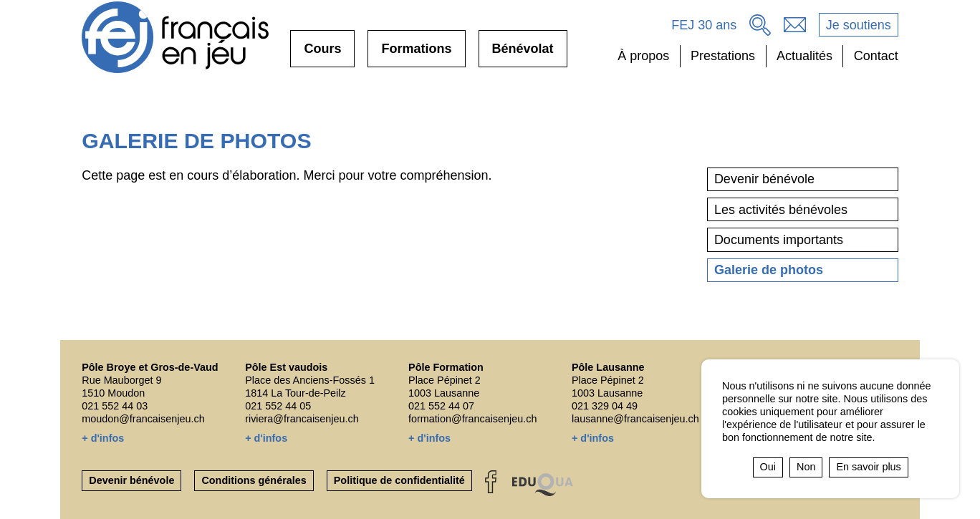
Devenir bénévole (764, 179)
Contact (876, 56)
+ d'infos (103, 438)
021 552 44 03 (115, 406)
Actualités (804, 56)
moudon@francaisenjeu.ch (143, 419)
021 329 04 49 (605, 406)
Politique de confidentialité (399, 480)
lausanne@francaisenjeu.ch (635, 419)
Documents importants (779, 240)
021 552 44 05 (278, 406)
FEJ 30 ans (704, 25)
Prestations (723, 56)
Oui (768, 467)
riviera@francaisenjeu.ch (302, 419)
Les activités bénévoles (781, 210)
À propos (643, 56)
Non (806, 467)
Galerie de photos (769, 270)
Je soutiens (859, 25)
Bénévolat (523, 54)
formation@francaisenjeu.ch (472, 419)
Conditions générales (254, 480)
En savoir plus (868, 467)
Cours (322, 54)
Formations (416, 54)
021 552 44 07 (441, 406)
